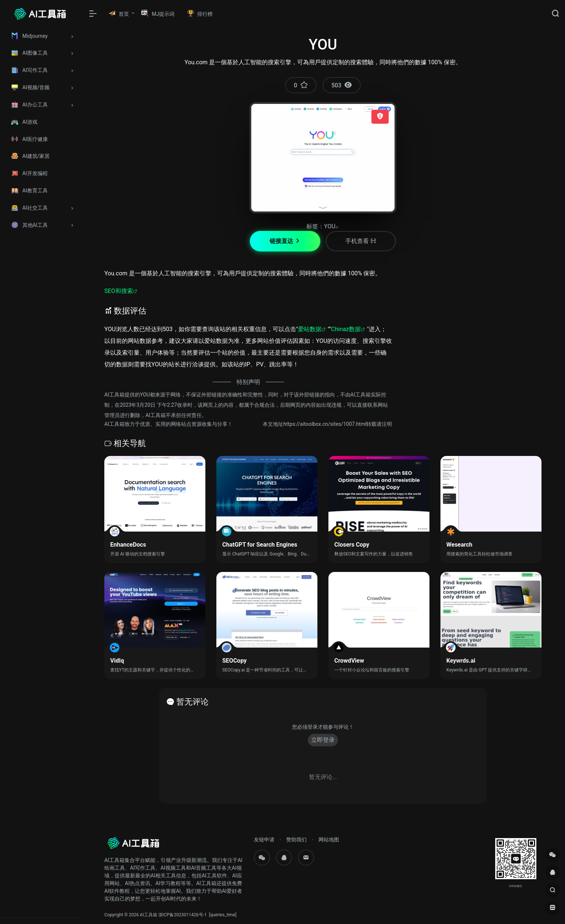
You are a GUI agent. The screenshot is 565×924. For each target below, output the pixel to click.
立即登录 (323, 740)
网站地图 (329, 840)
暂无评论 (192, 702)
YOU (330, 226)
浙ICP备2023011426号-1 (183, 915)
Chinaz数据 (346, 329)
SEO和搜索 (119, 291)
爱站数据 (310, 329)
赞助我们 (296, 840)
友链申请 (264, 840)
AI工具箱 (149, 915)
